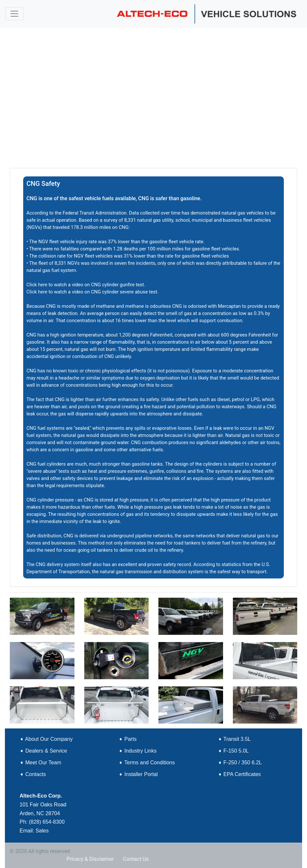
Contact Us (136, 859)
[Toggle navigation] (14, 14)
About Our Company (49, 739)
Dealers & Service (46, 751)
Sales (43, 831)
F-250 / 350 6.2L (242, 763)
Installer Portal (141, 774)
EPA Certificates (242, 774)
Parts (130, 739)
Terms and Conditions (149, 763)
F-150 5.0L (236, 751)
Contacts (35, 774)
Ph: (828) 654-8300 (42, 822)
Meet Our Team (43, 763)
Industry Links (141, 751)
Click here (37, 285)
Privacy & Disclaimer (90, 859)
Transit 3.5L (237, 739)
